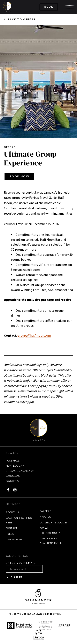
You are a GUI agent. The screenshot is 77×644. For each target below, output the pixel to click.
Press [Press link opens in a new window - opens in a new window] (10, 534)
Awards (45, 517)
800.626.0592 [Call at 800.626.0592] (13, 476)
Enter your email (21, 563)
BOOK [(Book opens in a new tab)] (49, 7)
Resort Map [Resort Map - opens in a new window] (14, 539)
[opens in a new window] (20, 625)
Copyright (47, 523)
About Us (12, 512)
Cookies (62, 523)
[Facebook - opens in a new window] (8, 490)
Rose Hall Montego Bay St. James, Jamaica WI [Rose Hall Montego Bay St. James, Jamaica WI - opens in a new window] (20, 466)
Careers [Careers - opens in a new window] (45, 511)
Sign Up (14, 577)
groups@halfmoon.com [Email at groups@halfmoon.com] (34, 336)
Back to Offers (21, 19)
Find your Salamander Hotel (38, 614)
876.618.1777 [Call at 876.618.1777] (13, 481)
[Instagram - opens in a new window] (15, 490)
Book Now (19, 176)
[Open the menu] (70, 7)
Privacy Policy (50, 538)
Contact (12, 528)
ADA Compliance (51, 543)
